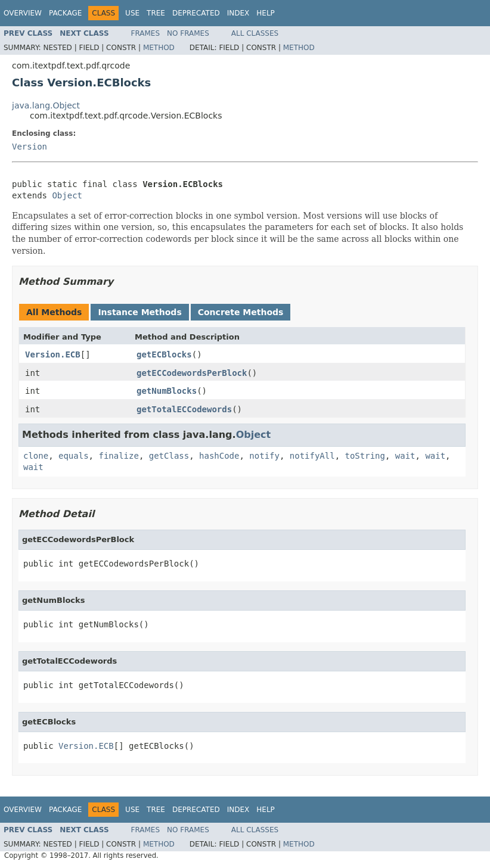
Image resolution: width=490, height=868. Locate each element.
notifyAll (312, 456)
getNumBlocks (167, 391)
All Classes (255, 33)
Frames (146, 33)
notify (264, 456)
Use (132, 13)
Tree (156, 13)
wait (405, 456)
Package (65, 13)
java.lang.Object (46, 105)
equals (74, 456)
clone (36, 456)
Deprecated (196, 13)
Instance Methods (139, 312)
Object (67, 195)
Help (266, 13)
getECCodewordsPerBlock (192, 373)
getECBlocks (164, 354)
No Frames (188, 33)
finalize (118, 456)
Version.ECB (53, 354)
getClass (169, 456)
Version (30, 147)
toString (365, 456)
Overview (23, 13)
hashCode (219, 456)
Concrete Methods (241, 312)
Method (159, 48)
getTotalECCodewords (184, 409)
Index (238, 13)
